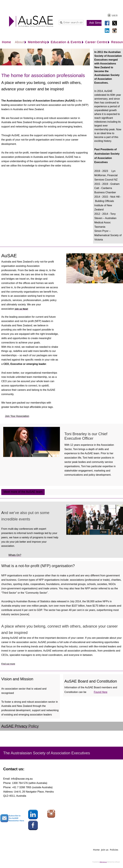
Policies (114, 850)
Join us (105, 850)
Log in (115, 15)
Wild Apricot (103, 862)
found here (101, 692)
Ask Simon (96, 23)
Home (96, 850)
